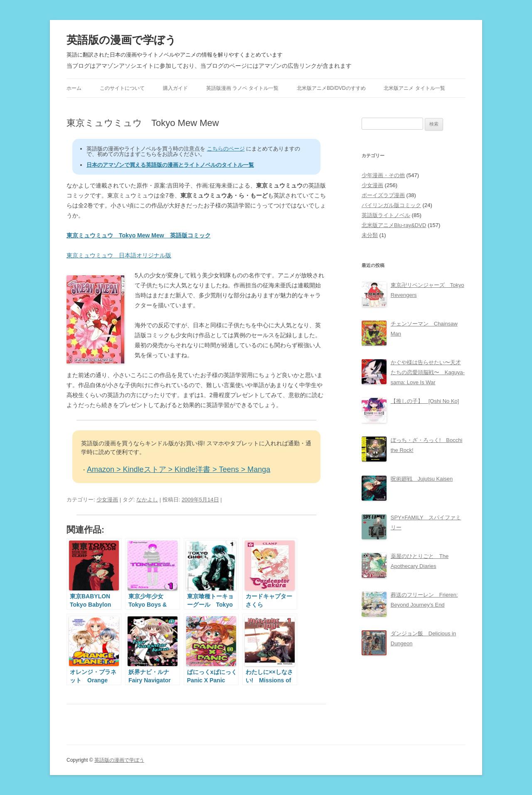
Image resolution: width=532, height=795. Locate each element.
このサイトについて (122, 88)
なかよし (147, 500)
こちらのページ (226, 149)
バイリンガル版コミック (391, 205)
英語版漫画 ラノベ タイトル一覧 (243, 88)
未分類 (370, 235)
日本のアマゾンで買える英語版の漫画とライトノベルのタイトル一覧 (170, 165)
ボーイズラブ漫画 (383, 195)
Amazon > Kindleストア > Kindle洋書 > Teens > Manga (179, 469)
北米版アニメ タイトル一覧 (414, 88)
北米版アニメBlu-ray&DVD (394, 225)
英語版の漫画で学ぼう (121, 40)
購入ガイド (175, 88)
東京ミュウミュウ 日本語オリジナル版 (119, 255)
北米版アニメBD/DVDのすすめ (331, 88)
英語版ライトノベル (386, 215)
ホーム (74, 88)
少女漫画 (107, 500)
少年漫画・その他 (383, 175)
